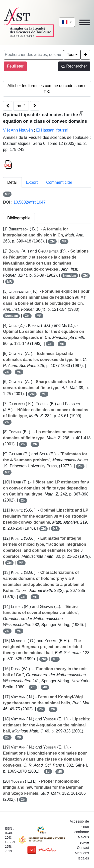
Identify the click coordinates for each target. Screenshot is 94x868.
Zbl (52, 241)
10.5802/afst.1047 (30, 202)
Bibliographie (19, 218)
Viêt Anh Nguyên (18, 130)
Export (32, 182)
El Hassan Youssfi (52, 130)
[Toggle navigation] (85, 22)
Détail (12, 182)
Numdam (70, 276)
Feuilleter (15, 66)
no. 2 (21, 106)
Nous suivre (83, 840)
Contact (83, 848)
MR (7, 194)
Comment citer (59, 182)
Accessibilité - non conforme (79, 827)
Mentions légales (82, 856)
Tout (71, 55)
